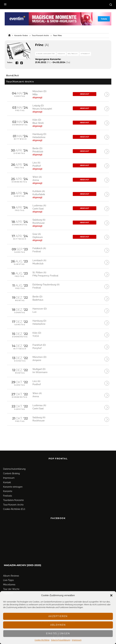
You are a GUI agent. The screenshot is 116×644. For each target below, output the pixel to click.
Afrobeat (85, 54)
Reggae (61, 54)
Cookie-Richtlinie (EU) (14, 501)
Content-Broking (11, 465)
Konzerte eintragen (13, 479)
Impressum (77, 640)
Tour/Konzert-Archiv (13, 497)
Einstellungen (58, 633)
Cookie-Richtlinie (42, 640)
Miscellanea (9, 577)
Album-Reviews (11, 568)
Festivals (8, 488)
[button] (111, 595)
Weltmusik (73, 54)
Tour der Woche (11, 581)
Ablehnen (58, 625)
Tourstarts (8, 585)
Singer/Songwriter (46, 54)
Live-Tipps (8, 572)
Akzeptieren (58, 616)
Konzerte (8, 483)
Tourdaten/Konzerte (13, 492)
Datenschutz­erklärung (61, 640)
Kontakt (7, 474)
